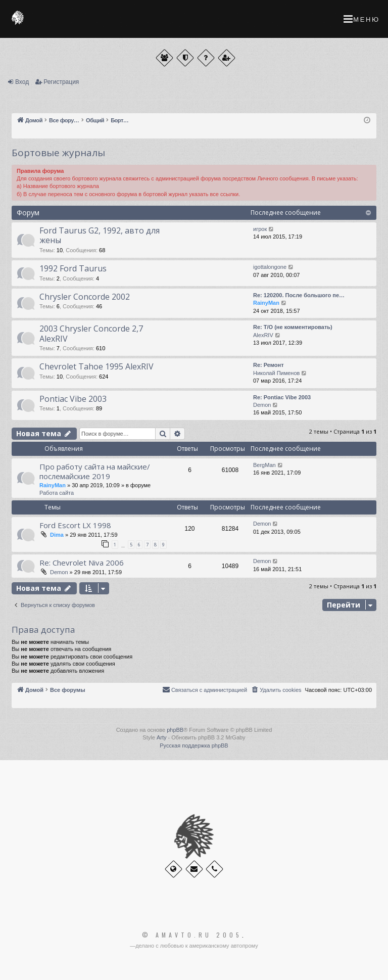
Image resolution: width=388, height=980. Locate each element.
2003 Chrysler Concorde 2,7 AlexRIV (91, 333)
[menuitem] (276, 690)
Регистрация (61, 82)
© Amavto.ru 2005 (192, 935)
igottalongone (270, 267)
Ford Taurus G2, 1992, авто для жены (100, 235)
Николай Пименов (276, 373)
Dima (57, 535)
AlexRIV (263, 335)
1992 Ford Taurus (73, 268)
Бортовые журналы (58, 153)
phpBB (175, 730)
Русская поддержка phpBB (194, 745)
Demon (262, 405)
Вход (22, 82)
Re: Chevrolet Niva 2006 (82, 563)
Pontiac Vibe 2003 (73, 399)
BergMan (264, 465)
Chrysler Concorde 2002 (85, 297)
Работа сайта (57, 493)
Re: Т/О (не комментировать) (293, 327)
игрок (260, 229)
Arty (162, 737)
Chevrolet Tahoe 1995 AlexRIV (96, 366)
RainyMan (266, 303)
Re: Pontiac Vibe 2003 (282, 397)
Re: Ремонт (269, 365)
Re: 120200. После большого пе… (299, 295)
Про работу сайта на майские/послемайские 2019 (95, 471)
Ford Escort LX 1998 (75, 525)
